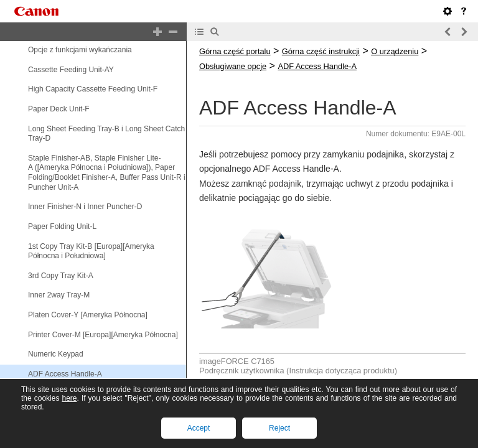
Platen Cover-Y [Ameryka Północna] (88, 315)
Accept (199, 428)
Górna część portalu (235, 51)
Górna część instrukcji (321, 51)
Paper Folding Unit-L (62, 226)
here (69, 398)
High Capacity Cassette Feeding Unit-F (93, 89)
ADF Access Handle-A (65, 374)
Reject (279, 428)
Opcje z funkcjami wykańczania (80, 50)
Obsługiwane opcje (233, 66)
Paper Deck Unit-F (59, 109)
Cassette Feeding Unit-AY (71, 70)
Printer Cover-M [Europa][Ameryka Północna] (103, 335)
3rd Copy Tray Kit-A (61, 276)
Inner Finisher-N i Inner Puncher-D (85, 207)
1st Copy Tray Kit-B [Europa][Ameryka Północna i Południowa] (91, 251)
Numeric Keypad (56, 354)
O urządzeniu (395, 51)
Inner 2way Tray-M (59, 296)
